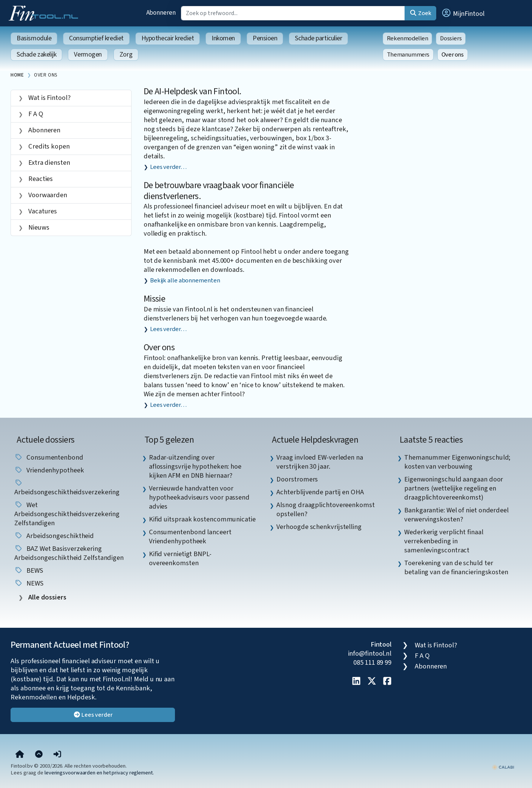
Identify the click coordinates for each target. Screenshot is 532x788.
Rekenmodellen (408, 38)
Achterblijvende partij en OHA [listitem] (320, 492)
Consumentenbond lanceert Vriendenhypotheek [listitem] (190, 537)
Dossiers (451, 38)
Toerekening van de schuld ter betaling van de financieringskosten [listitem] (456, 567)
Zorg (126, 54)
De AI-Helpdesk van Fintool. (192, 91)
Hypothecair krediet (168, 38)
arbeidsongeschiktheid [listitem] (54, 536)
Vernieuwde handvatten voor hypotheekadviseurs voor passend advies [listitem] (199, 497)
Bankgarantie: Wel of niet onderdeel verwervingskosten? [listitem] (456, 515)
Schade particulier (318, 38)
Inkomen (223, 38)
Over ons (453, 55)
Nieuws (38, 227)
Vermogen (88, 54)
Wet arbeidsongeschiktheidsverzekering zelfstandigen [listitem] (67, 514)
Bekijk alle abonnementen (185, 281)
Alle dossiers (47, 597)
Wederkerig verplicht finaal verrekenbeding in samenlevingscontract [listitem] (444, 541)
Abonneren (161, 13)
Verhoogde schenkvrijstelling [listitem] (319, 527)
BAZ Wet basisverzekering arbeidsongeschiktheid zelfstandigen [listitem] (69, 553)
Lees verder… (168, 167)
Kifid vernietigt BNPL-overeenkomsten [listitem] (180, 558)
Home (17, 75)
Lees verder (93, 715)
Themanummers (408, 55)
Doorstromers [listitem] (297, 479)
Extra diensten (48, 163)
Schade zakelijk (36, 54)
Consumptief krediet (96, 38)
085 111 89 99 (372, 662)
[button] (463, 13)
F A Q (35, 114)
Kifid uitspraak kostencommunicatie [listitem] (202, 519)
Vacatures (42, 211)
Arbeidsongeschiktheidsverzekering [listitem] (67, 488)
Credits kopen (48, 146)
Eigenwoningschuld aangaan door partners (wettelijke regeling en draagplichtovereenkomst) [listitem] (454, 488)
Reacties (40, 179)
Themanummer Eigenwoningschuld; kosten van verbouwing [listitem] (457, 462)
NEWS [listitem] (29, 583)
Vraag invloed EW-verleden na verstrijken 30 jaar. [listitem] (320, 462)
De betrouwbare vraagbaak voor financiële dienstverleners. (219, 191)
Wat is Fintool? (49, 98)
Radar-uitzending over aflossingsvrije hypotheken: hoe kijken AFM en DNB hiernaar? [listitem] (195, 466)
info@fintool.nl (370, 653)
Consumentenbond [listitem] (49, 457)
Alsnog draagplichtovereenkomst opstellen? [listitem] (325, 509)
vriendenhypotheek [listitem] (49, 470)
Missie (154, 299)
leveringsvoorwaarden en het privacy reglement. (99, 773)
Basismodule (34, 38)
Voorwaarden (47, 195)
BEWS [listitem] (29, 570)
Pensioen (265, 38)
